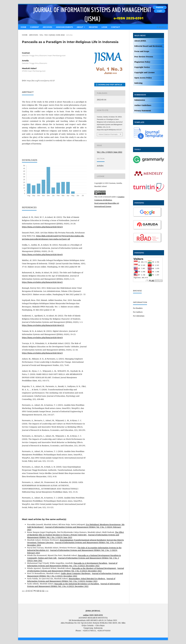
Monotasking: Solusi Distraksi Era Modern (87, 579)
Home (23, 27)
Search (161, 27)
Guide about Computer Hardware (76, 573)
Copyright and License (144, 72)
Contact (115, 27)
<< (23, 591)
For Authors (138, 312)
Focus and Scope (142, 51)
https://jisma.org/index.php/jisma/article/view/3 (42, 353)
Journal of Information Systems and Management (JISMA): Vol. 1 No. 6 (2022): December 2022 (72, 564)
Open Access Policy (143, 78)
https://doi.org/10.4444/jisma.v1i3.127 (41, 81)
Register (93, 27)
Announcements (64, 27)
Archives (47, 27)
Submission (140, 100)
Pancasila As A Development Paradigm (91, 563)
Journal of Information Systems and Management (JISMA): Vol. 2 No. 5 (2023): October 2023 (71, 580)
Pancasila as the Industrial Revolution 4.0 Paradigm (77, 584)
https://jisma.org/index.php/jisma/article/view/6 (42, 254)
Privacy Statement (143, 111)
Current (34, 27)
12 (43, 591)
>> (47, 591)
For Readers (138, 308)
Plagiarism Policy (142, 62)
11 (41, 591)
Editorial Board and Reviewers (148, 46)
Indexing (138, 83)
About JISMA (140, 41)
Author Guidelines (143, 105)
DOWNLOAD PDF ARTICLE (110, 85)
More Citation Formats (108, 134)
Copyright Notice (142, 67)
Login (104, 27)
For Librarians (139, 316)
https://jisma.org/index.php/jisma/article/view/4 (42, 227)
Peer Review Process (144, 57)
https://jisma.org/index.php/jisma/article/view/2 (42, 282)
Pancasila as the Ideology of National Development (94, 568)
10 (38, 591)
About (80, 27)
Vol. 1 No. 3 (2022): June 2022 (52, 35)
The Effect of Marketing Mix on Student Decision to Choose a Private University (75, 533)
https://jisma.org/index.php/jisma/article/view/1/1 (43, 325)
